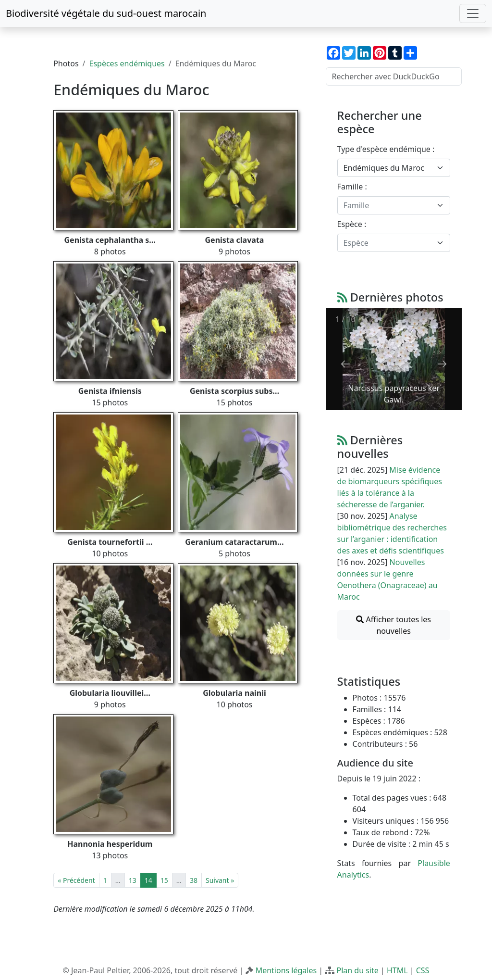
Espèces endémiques (127, 63)
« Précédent (76, 880)
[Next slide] (442, 364)
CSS (423, 970)
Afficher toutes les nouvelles (394, 625)
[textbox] (388, 205)
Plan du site (357, 970)
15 (164, 880)
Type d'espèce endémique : (386, 149)
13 (133, 880)
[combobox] (394, 168)
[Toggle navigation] (473, 13)
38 (194, 880)
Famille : (352, 187)
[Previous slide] (345, 364)
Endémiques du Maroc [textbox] (384, 168)
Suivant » (220, 880)
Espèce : (352, 224)
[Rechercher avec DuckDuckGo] (394, 76)
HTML (397, 970)
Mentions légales (286, 970)
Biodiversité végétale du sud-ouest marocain (106, 13)
